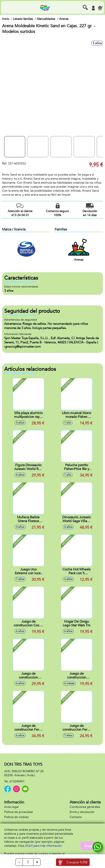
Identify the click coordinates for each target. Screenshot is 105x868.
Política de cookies (16, 817)
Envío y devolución (82, 812)
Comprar (77, 862)
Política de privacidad (18, 812)
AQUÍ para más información (43, 846)
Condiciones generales (85, 807)
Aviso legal (11, 807)
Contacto (76, 817)
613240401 (17, 781)
